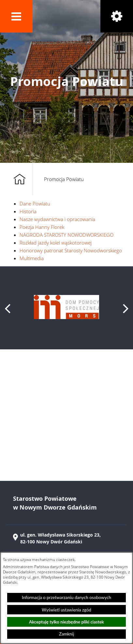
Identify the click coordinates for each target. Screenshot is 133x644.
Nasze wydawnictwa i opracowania (57, 219)
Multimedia (32, 258)
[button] (16, 16)
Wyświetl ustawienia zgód (66, 610)
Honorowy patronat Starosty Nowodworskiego (71, 250)
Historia (28, 211)
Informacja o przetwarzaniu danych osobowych (66, 597)
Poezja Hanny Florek (42, 227)
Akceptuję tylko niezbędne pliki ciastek (66, 622)
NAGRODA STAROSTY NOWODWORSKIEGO (66, 235)
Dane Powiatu (35, 203)
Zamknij (66, 634)
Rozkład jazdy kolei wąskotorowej (56, 243)
